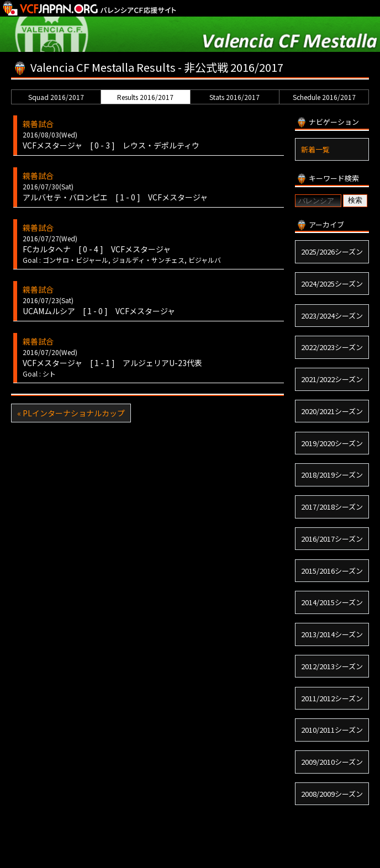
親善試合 (38, 124)
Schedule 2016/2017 (324, 97)
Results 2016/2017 (145, 97)
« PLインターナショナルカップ (71, 413)
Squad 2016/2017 (56, 97)
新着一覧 (315, 149)
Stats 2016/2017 (234, 97)
